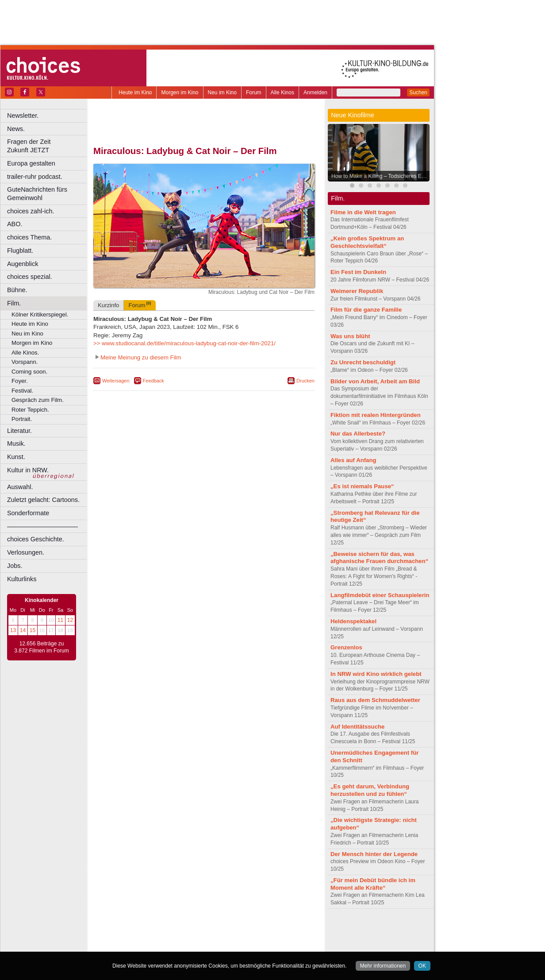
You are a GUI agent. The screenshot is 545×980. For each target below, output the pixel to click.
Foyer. (20, 381)
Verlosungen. (26, 552)
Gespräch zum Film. (38, 400)
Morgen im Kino (180, 93)
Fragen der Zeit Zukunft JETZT (48, 146)
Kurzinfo (108, 305)
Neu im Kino (222, 93)
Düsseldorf (243, 945)
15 (33, 630)
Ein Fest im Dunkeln (358, 272)
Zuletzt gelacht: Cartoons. (43, 500)
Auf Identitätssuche (357, 727)
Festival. (22, 391)
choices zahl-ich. (31, 211)
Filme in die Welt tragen (363, 212)
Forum (254, 93)
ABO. (15, 224)
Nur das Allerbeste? (358, 434)
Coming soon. (29, 372)
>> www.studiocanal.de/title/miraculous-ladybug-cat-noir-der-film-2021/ (184, 343)
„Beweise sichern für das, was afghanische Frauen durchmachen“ (379, 558)
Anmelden (315, 93)
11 (60, 620)
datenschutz (230, 930)
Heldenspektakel (353, 621)
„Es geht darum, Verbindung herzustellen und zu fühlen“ (370, 790)
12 (70, 620)
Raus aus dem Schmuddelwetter (375, 700)
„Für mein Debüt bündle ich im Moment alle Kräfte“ (373, 884)
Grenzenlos (346, 647)
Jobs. (15, 566)
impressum (199, 930)
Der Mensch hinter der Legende (374, 854)
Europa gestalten (31, 163)
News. (16, 129)
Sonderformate (28, 513)
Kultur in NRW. (28, 470)
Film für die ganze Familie (366, 310)
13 (13, 630)
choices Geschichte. (36, 539)
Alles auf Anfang (353, 460)
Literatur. (19, 431)
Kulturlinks (22, 579)
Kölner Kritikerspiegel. (40, 314)
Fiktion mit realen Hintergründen (376, 415)
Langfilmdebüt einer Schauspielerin (380, 595)
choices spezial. (30, 277)
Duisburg (269, 945)
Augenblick (23, 264)
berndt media (166, 930)
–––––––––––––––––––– (42, 526)
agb (253, 930)
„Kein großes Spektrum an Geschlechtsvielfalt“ (367, 242)
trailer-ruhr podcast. (35, 177)
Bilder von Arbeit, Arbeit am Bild (375, 381)
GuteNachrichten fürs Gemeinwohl (37, 194)
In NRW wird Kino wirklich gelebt (376, 674)
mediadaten (276, 930)
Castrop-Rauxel (182, 945)
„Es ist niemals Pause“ (362, 486)
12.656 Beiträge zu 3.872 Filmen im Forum (41, 647)
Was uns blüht (350, 336)
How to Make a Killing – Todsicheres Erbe (380, 176)
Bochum (136, 945)
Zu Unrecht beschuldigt (363, 362)
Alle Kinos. (25, 353)
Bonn (155, 945)
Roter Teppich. (30, 410)
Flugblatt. (20, 251)
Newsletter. (23, 116)
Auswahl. (20, 487)
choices (157, 938)
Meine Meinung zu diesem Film (141, 357)
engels (178, 938)
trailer (204, 938)
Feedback (154, 381)
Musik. (16, 444)
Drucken (305, 381)
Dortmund (216, 945)
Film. (14, 303)
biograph (133, 938)
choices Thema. (29, 237)
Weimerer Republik (357, 291)
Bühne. (17, 290)
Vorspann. (25, 362)
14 (23, 630)
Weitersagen (116, 381)
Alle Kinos (282, 93)
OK (422, 966)
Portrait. (22, 419)
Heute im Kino (135, 93)
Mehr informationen (383, 966)
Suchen (418, 93)
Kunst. (16, 457)
